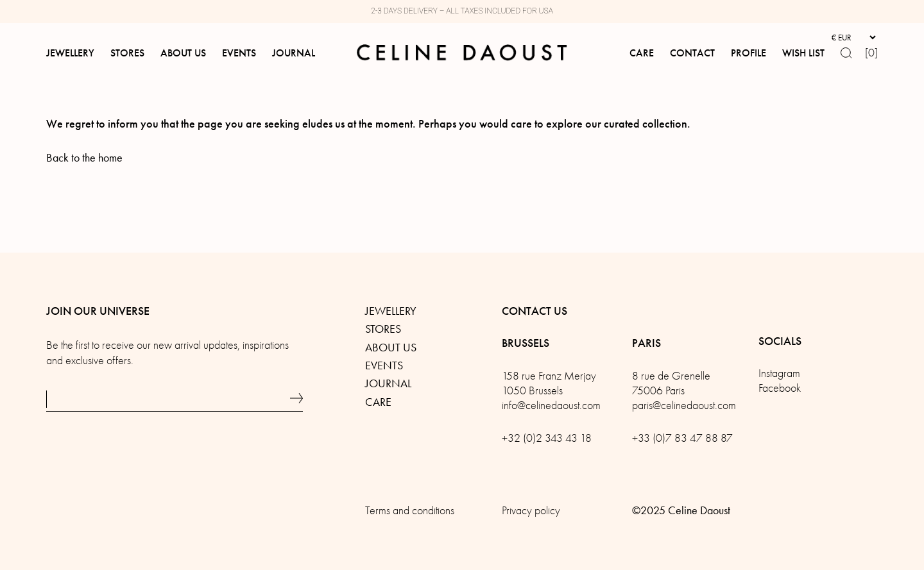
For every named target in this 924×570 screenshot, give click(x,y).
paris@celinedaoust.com (684, 406)
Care (378, 402)
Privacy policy (531, 511)
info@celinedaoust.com (551, 406)
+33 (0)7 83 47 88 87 (682, 438)
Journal (388, 383)
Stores (383, 329)
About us (391, 348)
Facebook (780, 388)
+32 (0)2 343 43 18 (547, 438)
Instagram (779, 373)
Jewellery (391, 311)
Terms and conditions (410, 511)
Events (384, 365)
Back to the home (84, 158)
